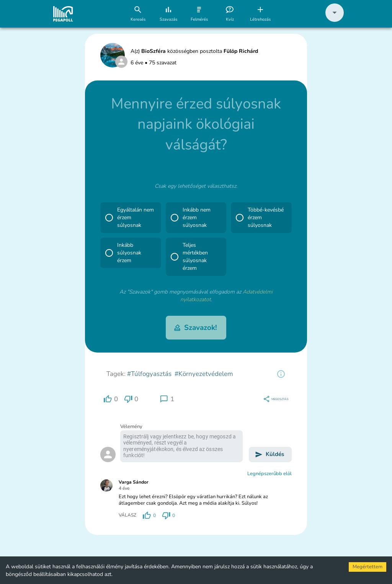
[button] (335, 20)
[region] (281, 374)
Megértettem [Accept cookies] (367, 567)
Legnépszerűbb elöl (269, 474)
